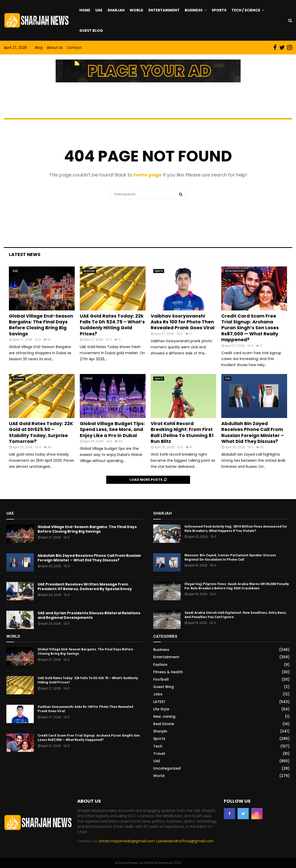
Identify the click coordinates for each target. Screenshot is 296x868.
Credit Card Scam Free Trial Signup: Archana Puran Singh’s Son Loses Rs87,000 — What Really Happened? (250, 328)
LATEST (159, 702)
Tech (158, 746)
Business (194, 10)
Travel (88, 378)
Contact (74, 48)
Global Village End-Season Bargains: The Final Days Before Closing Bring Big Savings (41, 325)
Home (85, 10)
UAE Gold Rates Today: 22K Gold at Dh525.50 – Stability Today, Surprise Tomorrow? (41, 432)
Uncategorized (167, 768)
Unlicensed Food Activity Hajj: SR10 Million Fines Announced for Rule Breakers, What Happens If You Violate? (236, 529)
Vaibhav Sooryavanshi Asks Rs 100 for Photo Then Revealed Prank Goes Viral (183, 322)
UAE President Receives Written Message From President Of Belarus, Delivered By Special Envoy (85, 587)
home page (148, 175)
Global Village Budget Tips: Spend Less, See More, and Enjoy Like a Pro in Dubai (112, 429)
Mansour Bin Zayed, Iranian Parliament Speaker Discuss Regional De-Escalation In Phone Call (230, 557)
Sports (219, 10)
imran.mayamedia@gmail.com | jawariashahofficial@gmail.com (156, 841)
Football (161, 679)
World (136, 10)
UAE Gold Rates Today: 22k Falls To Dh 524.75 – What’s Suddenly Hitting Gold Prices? (112, 325)
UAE (99, 10)
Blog (39, 48)
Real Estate (164, 724)
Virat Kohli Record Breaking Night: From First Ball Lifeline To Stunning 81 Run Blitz (182, 432)
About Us (55, 48)
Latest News (25, 254)
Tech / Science (246, 10)
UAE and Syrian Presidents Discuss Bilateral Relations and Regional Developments (89, 615)
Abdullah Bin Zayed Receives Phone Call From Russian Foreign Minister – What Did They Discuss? (253, 432)
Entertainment (164, 10)
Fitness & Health (168, 672)
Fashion (160, 665)
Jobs (158, 694)
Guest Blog (91, 31)
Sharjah (116, 10)
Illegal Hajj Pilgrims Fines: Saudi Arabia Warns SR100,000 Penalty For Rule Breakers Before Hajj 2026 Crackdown (237, 586)
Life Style (161, 709)
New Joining (164, 716)
